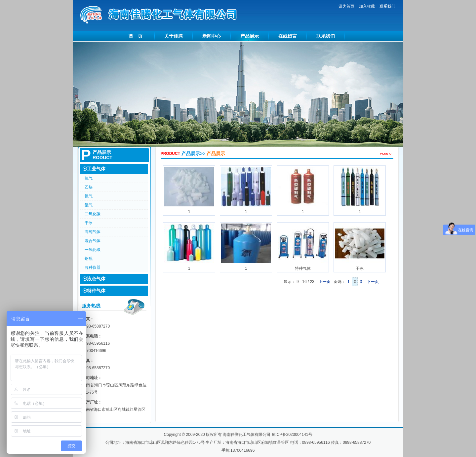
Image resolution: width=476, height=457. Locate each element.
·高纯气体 (92, 232)
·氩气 (88, 205)
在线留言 (288, 36)
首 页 (136, 36)
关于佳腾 (174, 36)
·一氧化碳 (92, 250)
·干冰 (88, 223)
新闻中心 (212, 36)
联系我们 (387, 6)
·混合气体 (92, 241)
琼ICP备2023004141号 (292, 435)
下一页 (373, 282)
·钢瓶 (88, 259)
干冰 (360, 247)
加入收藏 (367, 6)
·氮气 (88, 196)
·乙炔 (88, 187)
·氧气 (88, 178)
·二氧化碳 (92, 214)
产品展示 (250, 36)
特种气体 (303, 247)
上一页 (324, 282)
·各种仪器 (92, 267)
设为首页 (346, 6)
